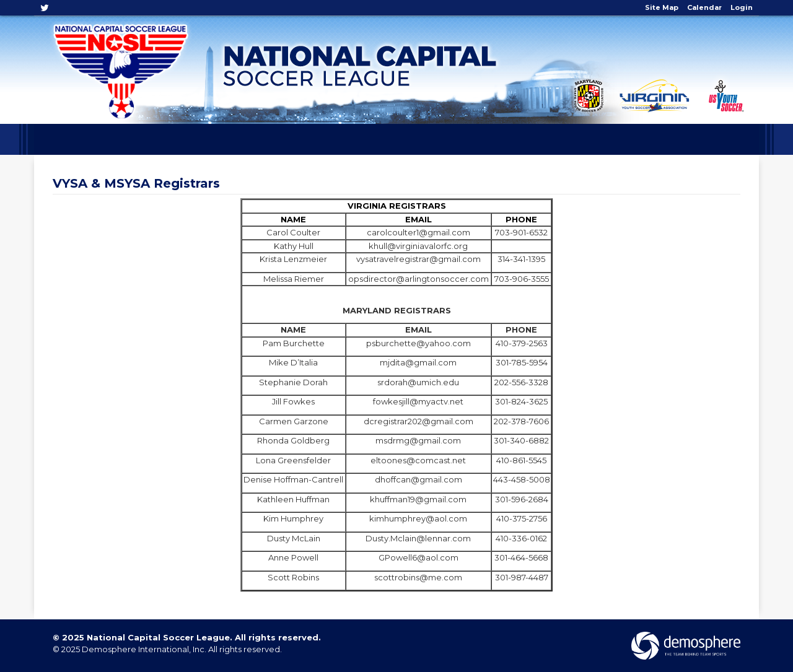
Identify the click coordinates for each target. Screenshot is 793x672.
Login (742, 7)
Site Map (662, 7)
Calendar (704, 7)
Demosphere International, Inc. (144, 649)
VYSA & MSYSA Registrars (136, 183)
